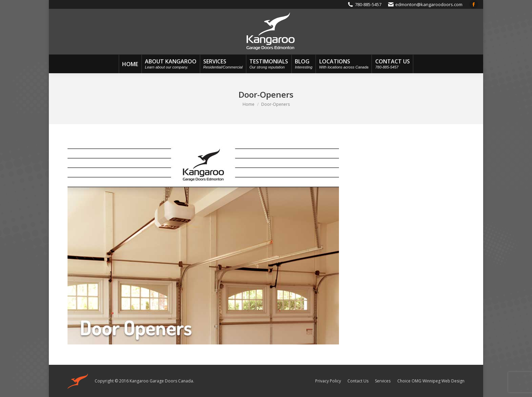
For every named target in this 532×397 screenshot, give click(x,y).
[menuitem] (130, 64)
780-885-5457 (368, 4)
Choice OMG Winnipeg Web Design (431, 381)
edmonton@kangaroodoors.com (429, 4)
